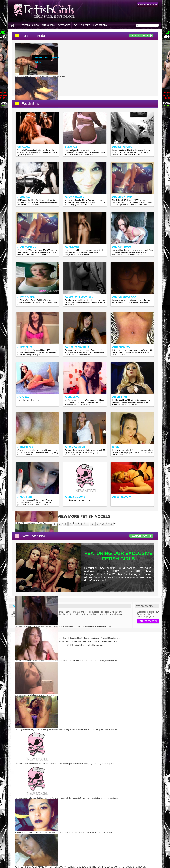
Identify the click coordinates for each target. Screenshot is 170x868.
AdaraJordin (73, 247)
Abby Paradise (74, 197)
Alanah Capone (75, 497)
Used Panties (100, 25)
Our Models (48, 25)
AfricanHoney (121, 347)
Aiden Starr (120, 397)
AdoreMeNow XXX (124, 297)
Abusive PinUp (122, 197)
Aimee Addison (75, 447)
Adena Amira (26, 297)
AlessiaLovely (121, 497)
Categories (64, 25)
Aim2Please (25, 447)
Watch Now (140, 536)
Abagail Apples (122, 147)
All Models (140, 36)
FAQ (75, 25)
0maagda (24, 147)
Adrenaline (25, 347)
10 (103, 524)
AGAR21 (23, 397)
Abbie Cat (24, 197)
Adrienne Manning (77, 347)
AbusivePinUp (27, 247)
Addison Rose (122, 247)
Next (110, 524)
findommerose (42, 57)
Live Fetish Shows (29, 25)
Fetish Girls (30, 104)
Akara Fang (25, 497)
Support (85, 25)
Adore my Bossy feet (79, 297)
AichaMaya (72, 397)
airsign (117, 447)
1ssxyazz (71, 147)
